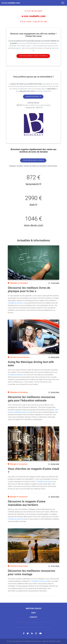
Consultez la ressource (44, 481)
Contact (34, 617)
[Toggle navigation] (63, 3)
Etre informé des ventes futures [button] (33, 160)
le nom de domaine (33, 11)
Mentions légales (33, 608)
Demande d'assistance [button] (33, 96)
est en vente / (34, 21)
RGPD (34, 613)
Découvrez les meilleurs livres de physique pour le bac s (29, 289)
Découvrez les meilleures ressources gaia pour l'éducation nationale (31, 399)
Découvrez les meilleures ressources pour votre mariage (31, 572)
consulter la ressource (16, 303)
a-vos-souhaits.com (34, 16)
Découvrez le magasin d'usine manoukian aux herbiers (27, 503)
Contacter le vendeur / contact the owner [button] (33, 56)
